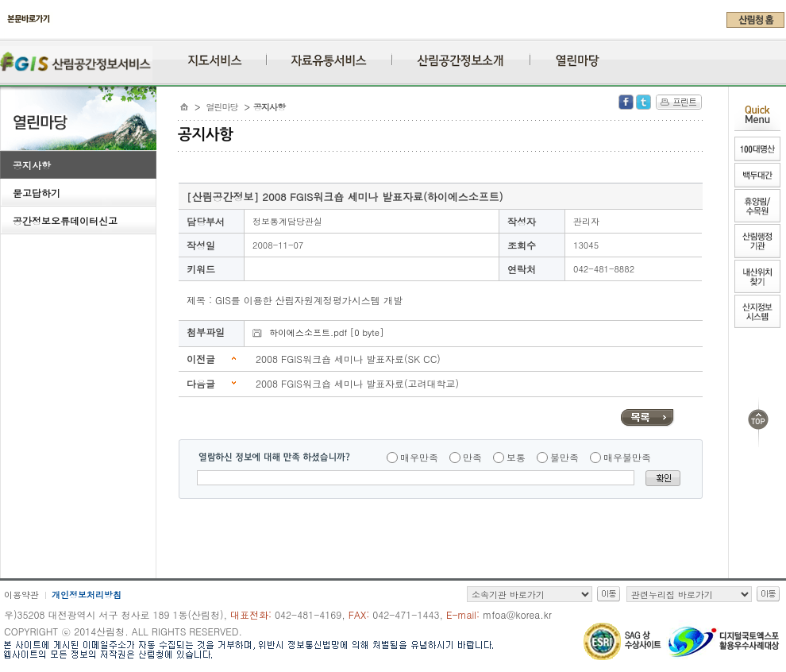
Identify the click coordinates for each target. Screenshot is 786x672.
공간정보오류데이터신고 (65, 220)
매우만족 (419, 457)
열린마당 (222, 107)
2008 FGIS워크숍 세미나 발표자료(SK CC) (348, 359)
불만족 (564, 457)
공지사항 (32, 165)
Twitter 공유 (643, 102)
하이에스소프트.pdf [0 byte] (326, 332)
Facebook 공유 (626, 102)
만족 (472, 457)
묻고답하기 (37, 193)
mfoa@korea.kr (517, 614)
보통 (516, 457)
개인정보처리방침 (87, 595)
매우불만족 (627, 457)
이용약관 (21, 595)
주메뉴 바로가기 (4, 33)
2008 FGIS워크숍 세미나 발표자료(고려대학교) (357, 383)
